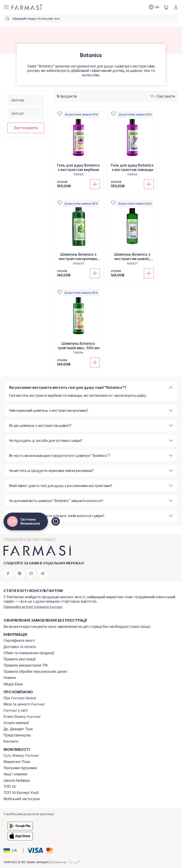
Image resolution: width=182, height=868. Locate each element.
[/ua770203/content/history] (16, 723)
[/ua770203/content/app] (22, 799)
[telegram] (43, 573)
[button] (26, 128)
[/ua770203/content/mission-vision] (24, 704)
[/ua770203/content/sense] (21, 756)
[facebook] (8, 573)
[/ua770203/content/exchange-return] (29, 653)
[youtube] (31, 573)
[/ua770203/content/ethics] (22, 717)
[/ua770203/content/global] (20, 698)
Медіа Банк (13, 684)
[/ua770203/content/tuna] (18, 729)
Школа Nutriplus (17, 780)
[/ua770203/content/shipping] (20, 647)
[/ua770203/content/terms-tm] (25, 665)
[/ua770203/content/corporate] (16, 711)
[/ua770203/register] (33, 607)
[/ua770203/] (27, 7)
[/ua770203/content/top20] (10, 787)
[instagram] (20, 573)
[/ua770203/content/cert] (19, 641)
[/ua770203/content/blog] (10, 678)
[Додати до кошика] (95, 184)
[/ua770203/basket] (166, 7)
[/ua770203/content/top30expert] (21, 793)
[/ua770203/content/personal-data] (35, 672)
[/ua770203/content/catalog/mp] (17, 762)
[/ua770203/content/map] (17, 735)
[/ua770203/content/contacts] (11, 742)
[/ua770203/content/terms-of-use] (20, 659)
